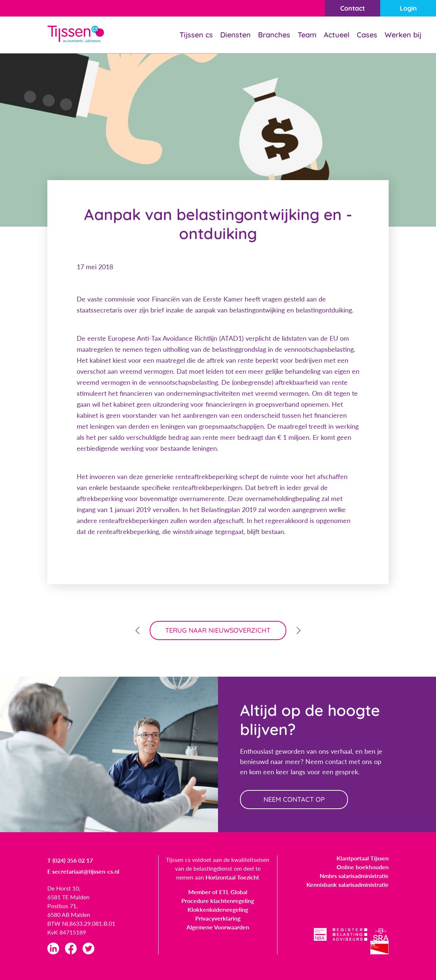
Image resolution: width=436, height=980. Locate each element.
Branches (274, 35)
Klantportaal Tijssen (363, 858)
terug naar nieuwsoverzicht (218, 630)
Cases (367, 35)
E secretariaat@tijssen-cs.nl (83, 871)
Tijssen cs (196, 35)
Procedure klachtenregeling (218, 901)
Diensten (235, 35)
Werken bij (403, 35)
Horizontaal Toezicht (232, 877)
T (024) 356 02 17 (70, 860)
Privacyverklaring (218, 918)
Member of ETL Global (218, 892)
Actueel (337, 35)
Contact (353, 8)
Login (408, 8)
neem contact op (294, 799)
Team (307, 35)
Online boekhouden (363, 867)
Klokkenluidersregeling (218, 909)
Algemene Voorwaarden (218, 927)
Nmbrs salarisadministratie (354, 876)
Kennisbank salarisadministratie (348, 884)
